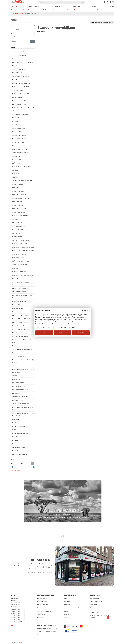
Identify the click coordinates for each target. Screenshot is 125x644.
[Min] (16, 463)
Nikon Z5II (15, 268)
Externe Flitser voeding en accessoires (23, 251)
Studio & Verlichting (34, 6)
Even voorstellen (94, 598)
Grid (13, 353)
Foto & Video (14, 6)
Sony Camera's (16, 233)
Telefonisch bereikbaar (63, 10)
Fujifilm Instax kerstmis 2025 (20, 94)
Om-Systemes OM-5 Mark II (20, 114)
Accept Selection (62, 333)
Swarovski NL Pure (18, 184)
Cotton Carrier (16, 177)
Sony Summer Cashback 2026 (21, 240)
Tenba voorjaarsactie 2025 (20, 101)
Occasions (95, 6)
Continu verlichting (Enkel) (20, 55)
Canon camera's (17, 219)
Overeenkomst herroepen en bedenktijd (48, 628)
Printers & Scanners (18, 440)
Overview (85, 311)
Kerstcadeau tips (17, 312)
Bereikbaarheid (68, 614)
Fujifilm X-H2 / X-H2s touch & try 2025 (23, 62)
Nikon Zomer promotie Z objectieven (23, 275)
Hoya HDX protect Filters (19, 386)
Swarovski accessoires (19, 212)
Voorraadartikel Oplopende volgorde (105, 22)
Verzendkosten (41, 614)
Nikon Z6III (15, 279)
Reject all (44, 333)
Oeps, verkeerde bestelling (44, 611)
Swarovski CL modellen (19, 202)
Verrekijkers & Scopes (56, 6)
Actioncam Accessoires (19, 52)
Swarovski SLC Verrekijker (20, 195)
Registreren (67, 601)
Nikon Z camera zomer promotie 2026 (23, 247)
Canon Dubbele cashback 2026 (21, 198)
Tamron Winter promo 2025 (20, 265)
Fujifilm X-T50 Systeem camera (21, 322)
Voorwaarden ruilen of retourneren (46, 632)
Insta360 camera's (17, 97)
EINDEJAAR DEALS (18, 308)
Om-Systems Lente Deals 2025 (21, 329)
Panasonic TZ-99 (17, 160)
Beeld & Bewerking (18, 400)
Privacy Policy (67, 618)
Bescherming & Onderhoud (20, 454)
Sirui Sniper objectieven (19, 288)
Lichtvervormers (17, 346)
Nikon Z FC (15, 146)
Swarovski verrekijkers (19, 254)
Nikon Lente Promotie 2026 (20, 149)
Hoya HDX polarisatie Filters (20, 390)
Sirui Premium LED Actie (19, 292)
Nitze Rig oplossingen (19, 305)
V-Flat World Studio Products (20, 272)
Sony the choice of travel (20, 244)
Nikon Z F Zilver (17, 132)
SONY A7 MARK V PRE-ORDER (21, 167)
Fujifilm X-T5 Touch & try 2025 (21, 315)
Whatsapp (91, 10)
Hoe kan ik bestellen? (43, 598)
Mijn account (67, 605)
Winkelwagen (41, 618)
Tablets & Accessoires (19, 430)
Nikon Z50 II (16, 118)
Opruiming (15, 125)
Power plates (16, 379)
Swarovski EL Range (18, 191)
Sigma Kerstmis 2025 (18, 142)
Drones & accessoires (19, 426)
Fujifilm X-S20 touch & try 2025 (21, 319)
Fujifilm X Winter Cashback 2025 (21, 87)
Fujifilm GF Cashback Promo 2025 (22, 261)
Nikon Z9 (15, 66)
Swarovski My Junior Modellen (21, 209)
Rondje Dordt (93, 605)
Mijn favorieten (41, 621)
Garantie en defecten (43, 635)
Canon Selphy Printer (18, 156)
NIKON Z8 (15, 121)
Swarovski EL (16, 188)
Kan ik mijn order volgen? (44, 608)
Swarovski (16, 29)
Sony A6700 (16, 174)
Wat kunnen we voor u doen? (71, 608)
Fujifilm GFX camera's (18, 326)
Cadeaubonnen (16, 393)
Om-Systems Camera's (19, 226)
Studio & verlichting (18, 437)
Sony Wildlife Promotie (19, 69)
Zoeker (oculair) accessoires (20, 404)
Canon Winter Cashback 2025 (20, 397)
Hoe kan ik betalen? (42, 601)
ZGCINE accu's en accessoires (21, 76)
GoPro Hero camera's (18, 90)
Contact (92, 608)
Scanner (15, 59)
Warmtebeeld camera (18, 258)
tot (21, 463)
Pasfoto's (112, 6)
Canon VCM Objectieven (19, 135)
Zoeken (83, 2)
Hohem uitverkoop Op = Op (20, 139)
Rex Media (20, 642)
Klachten (66, 611)
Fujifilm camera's (17, 223)
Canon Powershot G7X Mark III (21, 153)
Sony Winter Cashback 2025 (20, 356)
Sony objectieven (17, 237)
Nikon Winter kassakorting (20, 333)
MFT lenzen (16, 419)
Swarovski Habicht (17, 205)
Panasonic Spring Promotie (20, 301)
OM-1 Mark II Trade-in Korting (21, 336)
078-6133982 (17, 604)
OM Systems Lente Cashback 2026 (22, 181)
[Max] (27, 463)
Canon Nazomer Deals (18, 128)
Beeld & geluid (77, 6)
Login (65, 598)
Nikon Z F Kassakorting (19, 73)
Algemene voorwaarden (70, 621)
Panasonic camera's (18, 230)
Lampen (15, 444)
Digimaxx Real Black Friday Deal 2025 (23, 83)
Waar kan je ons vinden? (96, 601)
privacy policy (78, 324)
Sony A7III (15, 170)
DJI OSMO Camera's (18, 80)
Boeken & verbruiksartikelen (20, 433)
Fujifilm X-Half (16, 163)
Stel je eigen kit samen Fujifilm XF (22, 349)
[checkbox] (40, 328)
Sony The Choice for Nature (20, 216)
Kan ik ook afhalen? (43, 605)
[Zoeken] (62, 2)
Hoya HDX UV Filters (18, 383)
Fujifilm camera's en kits (19, 104)
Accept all (81, 333)
